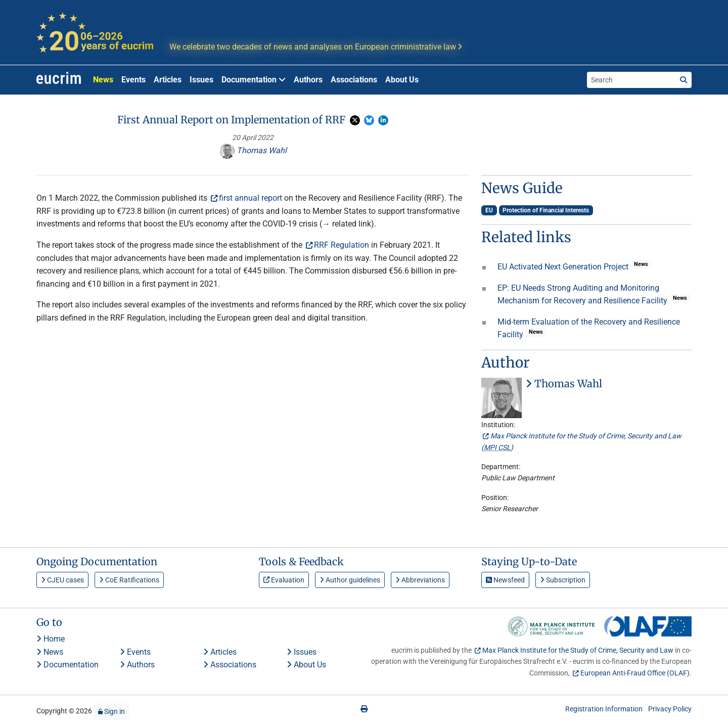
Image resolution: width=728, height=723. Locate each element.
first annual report (251, 198)
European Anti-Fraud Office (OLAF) (635, 673)
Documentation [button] (254, 80)
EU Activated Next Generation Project (564, 267)
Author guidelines (350, 580)
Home (51, 639)
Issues (201, 80)
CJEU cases (62, 580)
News (103, 80)
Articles (168, 80)
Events (133, 80)
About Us (402, 80)
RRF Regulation (342, 245)
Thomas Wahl (253, 150)
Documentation (67, 665)
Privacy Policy (670, 709)
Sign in (111, 711)
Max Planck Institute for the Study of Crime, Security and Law (578, 650)
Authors (308, 80)
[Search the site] (631, 80)
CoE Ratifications (129, 580)
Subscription (563, 580)
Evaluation (284, 580)
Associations (354, 80)
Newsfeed (505, 580)
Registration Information (604, 709)
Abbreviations (420, 580)
